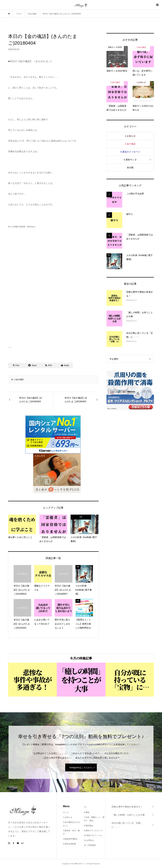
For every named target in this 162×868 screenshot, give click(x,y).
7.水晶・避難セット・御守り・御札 (94, 819)
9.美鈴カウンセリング (93, 831)
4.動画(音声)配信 (70, 839)
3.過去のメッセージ (130, 152)
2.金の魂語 (19, 379)
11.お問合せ (89, 840)
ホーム (66, 812)
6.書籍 (87, 812)
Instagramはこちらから (81, 767)
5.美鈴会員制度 (69, 844)
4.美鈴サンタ (130, 160)
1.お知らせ (130, 136)
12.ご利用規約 (90, 845)
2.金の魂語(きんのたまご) (72, 824)
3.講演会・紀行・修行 (71, 832)
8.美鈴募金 (88, 826)
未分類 (130, 168)
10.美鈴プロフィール (93, 835)
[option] (32, 680)
